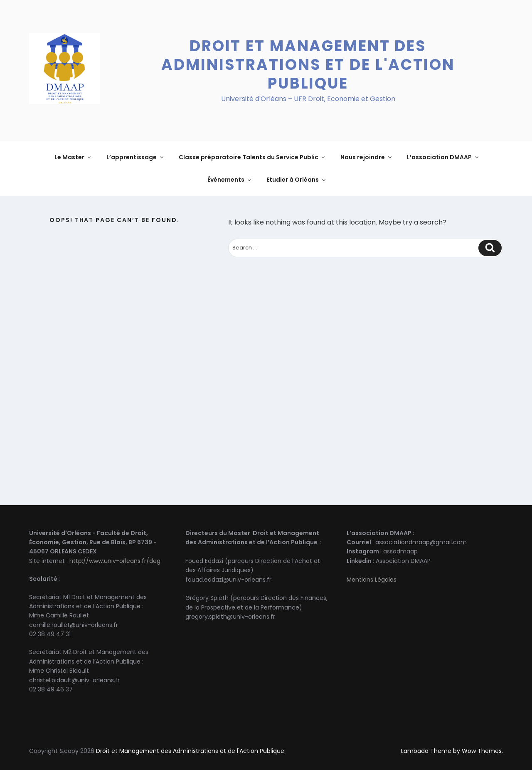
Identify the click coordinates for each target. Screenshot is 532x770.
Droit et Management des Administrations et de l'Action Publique (308, 65)
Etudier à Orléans (297, 180)
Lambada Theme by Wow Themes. (452, 751)
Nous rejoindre (367, 157)
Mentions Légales (372, 580)
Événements (230, 180)
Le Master (73, 157)
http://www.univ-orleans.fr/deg (115, 561)
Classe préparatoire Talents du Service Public (252, 157)
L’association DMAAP (443, 157)
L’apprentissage (135, 157)
